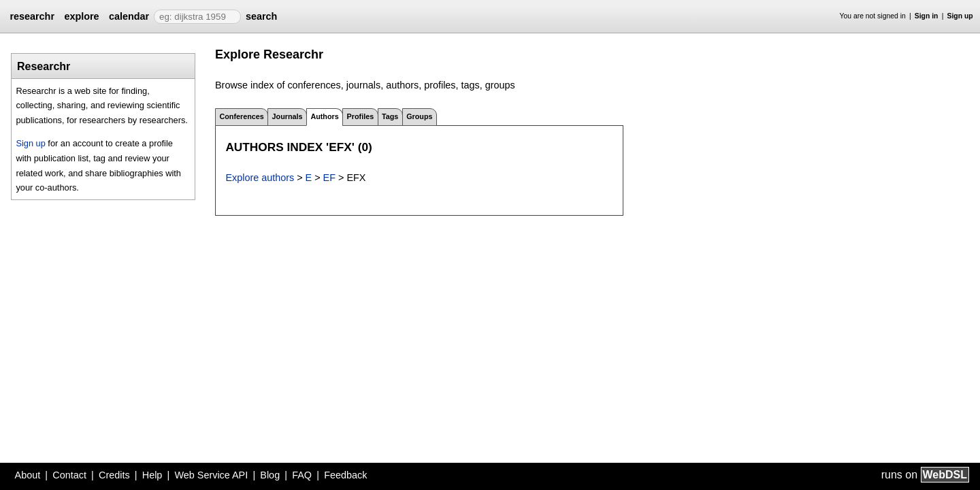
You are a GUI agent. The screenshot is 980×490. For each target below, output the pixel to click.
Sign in (927, 16)
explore (81, 16)
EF (329, 178)
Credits (114, 475)
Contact (69, 475)
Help (152, 475)
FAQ (302, 475)
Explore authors (260, 178)
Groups (419, 116)
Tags (390, 116)
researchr (32, 16)
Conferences (241, 116)
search (261, 16)
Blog (270, 475)
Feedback (345, 475)
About (28, 475)
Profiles (361, 116)
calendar (129, 16)
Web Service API (211, 475)
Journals (288, 116)
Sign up (960, 16)
